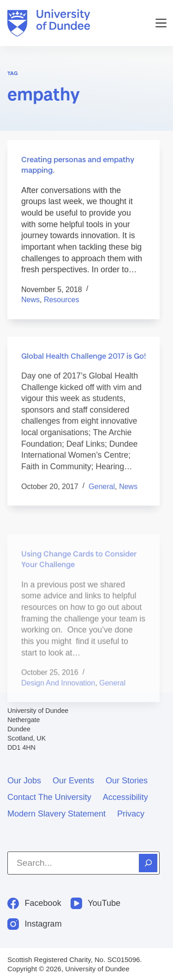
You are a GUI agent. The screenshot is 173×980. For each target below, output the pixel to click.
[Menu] (161, 23)
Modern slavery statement (57, 814)
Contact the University (49, 797)
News (30, 300)
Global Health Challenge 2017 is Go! (84, 363)
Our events (73, 781)
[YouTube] (95, 903)
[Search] (148, 863)
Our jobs (24, 781)
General (102, 493)
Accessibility (125, 797)
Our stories (127, 781)
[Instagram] (35, 924)
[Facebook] (34, 903)
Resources (61, 300)
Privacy (131, 814)
